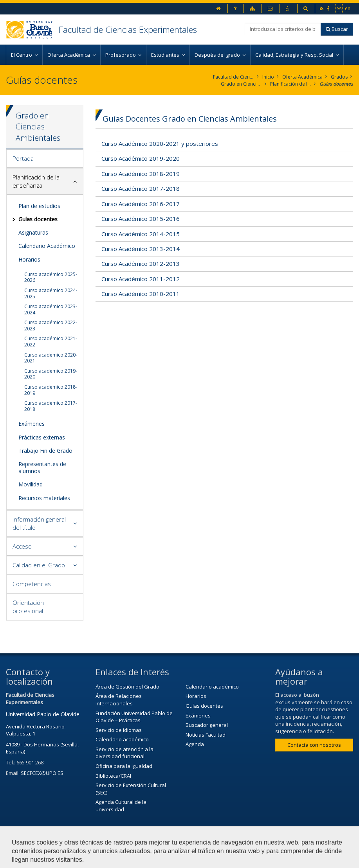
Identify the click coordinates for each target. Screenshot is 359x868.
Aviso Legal (246, 839)
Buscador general (207, 725)
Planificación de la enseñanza (291, 84)
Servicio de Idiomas (119, 730)
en (348, 8)
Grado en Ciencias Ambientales (241, 84)
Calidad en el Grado (39, 565)
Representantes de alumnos (42, 467)
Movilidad (31, 484)
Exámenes (32, 424)
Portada (23, 158)
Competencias (32, 584)
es (339, 8)
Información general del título (39, 523)
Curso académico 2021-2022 (51, 342)
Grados (339, 77)
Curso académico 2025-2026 (51, 277)
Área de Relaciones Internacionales (119, 700)
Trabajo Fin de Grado (45, 451)
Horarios (29, 259)
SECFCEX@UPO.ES (42, 773)
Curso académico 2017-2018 (51, 406)
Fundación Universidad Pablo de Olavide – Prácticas (134, 717)
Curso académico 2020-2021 (51, 358)
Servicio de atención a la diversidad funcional (124, 753)
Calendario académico (122, 739)
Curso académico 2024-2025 (51, 293)
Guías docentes (336, 84)
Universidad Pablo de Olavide (43, 714)
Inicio (268, 77)
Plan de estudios (39, 206)
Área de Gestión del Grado (127, 687)
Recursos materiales (44, 498)
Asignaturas (33, 232)
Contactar (204, 839)
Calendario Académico (47, 246)
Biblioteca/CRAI (113, 776)
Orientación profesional (28, 607)
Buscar (337, 29)
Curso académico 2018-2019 (51, 390)
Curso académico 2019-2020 (51, 374)
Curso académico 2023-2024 (51, 309)
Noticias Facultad (206, 735)
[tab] (45, 159)
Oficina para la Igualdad (124, 766)
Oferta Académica (302, 77)
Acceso (22, 546)
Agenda (195, 744)
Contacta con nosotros (314, 745)
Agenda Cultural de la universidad (121, 806)
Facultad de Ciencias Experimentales (128, 29)
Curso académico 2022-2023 (51, 325)
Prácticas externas (42, 437)
